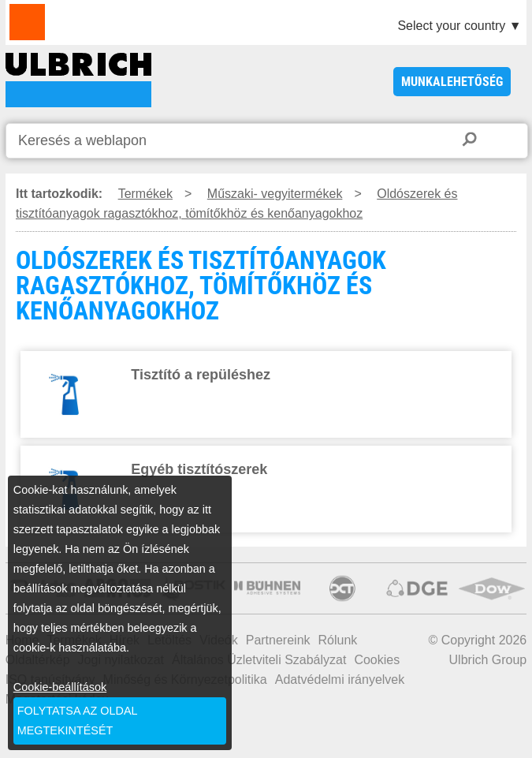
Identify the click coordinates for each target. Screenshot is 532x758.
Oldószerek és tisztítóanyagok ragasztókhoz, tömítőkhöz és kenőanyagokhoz (237, 204)
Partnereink (278, 640)
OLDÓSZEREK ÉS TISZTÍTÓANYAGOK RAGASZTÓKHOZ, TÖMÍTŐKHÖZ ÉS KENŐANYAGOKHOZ (78, 80)
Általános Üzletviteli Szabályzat (259, 660)
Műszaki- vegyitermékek (275, 194)
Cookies (377, 660)
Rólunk (338, 640)
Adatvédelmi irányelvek (340, 680)
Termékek (145, 194)
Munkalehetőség (452, 82)
